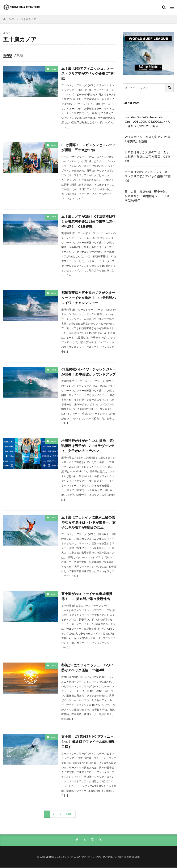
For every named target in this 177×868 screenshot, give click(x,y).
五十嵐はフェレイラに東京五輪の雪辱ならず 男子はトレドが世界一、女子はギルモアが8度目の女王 (88, 522)
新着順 (8, 55)
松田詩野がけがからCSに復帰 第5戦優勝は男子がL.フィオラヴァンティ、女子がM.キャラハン (88, 446)
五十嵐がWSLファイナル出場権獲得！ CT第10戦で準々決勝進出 (87, 596)
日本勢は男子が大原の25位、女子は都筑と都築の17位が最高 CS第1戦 (147, 157)
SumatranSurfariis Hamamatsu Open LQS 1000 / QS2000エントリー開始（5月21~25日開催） (148, 121)
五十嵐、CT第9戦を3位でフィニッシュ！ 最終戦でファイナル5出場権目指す (88, 742)
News (53, 69)
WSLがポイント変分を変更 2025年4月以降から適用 (148, 139)
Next (69, 814)
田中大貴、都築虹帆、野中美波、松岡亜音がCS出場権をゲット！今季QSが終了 (147, 196)
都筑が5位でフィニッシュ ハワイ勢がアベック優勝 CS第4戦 (87, 668)
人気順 (18, 55)
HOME (11, 19)
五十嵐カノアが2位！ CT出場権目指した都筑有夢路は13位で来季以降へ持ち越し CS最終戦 (88, 221)
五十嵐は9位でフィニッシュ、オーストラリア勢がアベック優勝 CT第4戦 (88, 73)
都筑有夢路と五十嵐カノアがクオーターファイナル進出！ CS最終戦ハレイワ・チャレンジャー (89, 298)
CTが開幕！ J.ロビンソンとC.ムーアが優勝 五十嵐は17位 (88, 147)
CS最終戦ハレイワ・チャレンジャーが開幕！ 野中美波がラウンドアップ (89, 372)
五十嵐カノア (28, 19)
